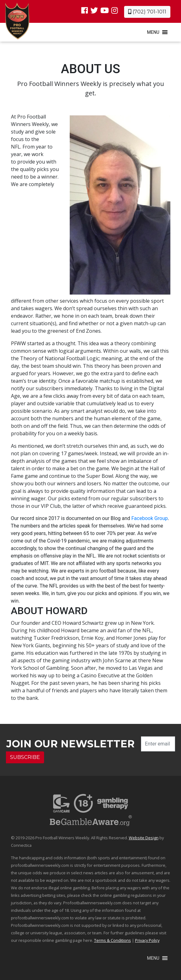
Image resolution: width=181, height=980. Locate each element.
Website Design (144, 838)
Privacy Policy (147, 940)
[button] (153, 32)
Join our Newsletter (70, 744)
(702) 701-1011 (147, 12)
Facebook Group (150, 518)
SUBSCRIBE (25, 757)
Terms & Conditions (113, 940)
